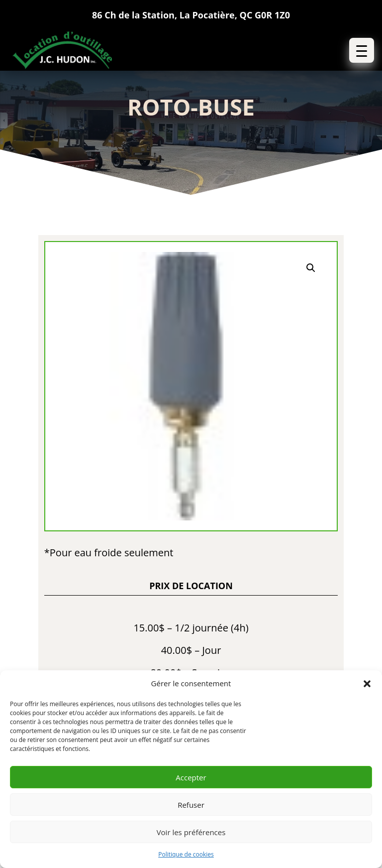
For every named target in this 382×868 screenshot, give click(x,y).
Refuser (191, 805)
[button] (367, 684)
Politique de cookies (186, 854)
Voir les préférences (191, 832)
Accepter (191, 777)
